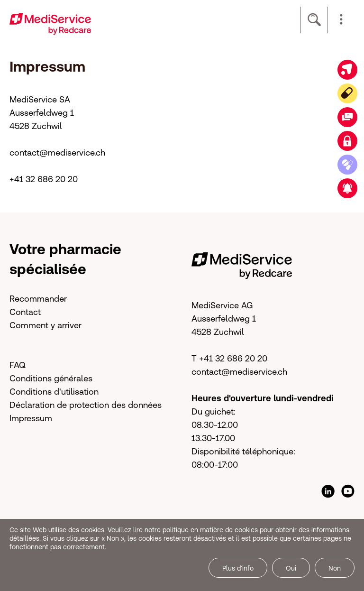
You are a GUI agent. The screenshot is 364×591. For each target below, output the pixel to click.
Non (335, 568)
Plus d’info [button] (238, 568)
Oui (291, 568)
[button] (341, 20)
